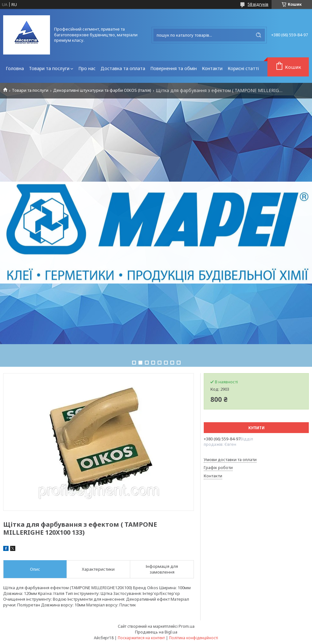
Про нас (87, 68)
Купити (256, 428)
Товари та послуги (49, 68)
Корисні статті (243, 68)
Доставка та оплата (123, 68)
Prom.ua (187, 626)
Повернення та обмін (174, 68)
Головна (15, 68)
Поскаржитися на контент (141, 638)
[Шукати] (259, 35)
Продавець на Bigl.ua (156, 632)
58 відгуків (258, 4)
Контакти (212, 68)
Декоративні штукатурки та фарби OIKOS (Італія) (102, 90)
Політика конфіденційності (194, 638)
